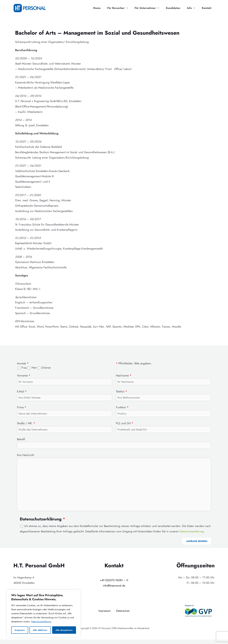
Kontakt (207, 8)
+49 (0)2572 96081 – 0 (114, 585)
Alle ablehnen (40, 630)
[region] (44, 614)
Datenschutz (123, 615)
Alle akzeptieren (64, 630)
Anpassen (20, 630)
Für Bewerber (124, 8)
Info (193, 8)
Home (104, 8)
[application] (132, 8)
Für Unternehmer (152, 8)
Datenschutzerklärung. (42, 622)
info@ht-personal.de (114, 590)
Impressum (104, 615)
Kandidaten (176, 8)
